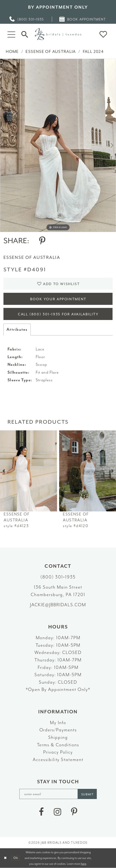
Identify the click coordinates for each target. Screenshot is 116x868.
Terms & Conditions (58, 745)
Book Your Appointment (58, 299)
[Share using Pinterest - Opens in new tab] (42, 241)
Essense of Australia (51, 52)
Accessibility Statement (58, 760)
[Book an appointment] (83, 19)
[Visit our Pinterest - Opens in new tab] (74, 812)
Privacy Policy (58, 752)
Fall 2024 (93, 52)
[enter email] (58, 794)
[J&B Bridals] (58, 34)
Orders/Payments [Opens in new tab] (58, 730)
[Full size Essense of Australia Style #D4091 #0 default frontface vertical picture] (58, 145)
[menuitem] (27, 19)
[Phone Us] (27, 19)
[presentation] (29, 471)
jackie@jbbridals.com (58, 605)
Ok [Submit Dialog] (16, 858)
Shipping (58, 737)
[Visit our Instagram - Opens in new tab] (58, 812)
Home (12, 52)
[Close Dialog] (5, 858)
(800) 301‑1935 (58, 577)
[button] (11, 34)
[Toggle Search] (25, 34)
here (84, 864)
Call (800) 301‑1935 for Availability (58, 314)
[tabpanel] (58, 145)
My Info (58, 723)
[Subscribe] (87, 794)
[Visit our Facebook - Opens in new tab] (41, 812)
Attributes (17, 329)
